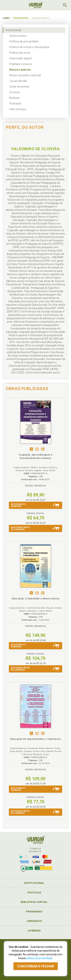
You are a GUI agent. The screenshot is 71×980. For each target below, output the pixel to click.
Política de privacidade (24, 41)
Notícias (15, 98)
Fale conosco (18, 109)
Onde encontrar (20, 87)
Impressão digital (21, 58)
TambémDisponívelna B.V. (37, 449)
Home (6, 18)
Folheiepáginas (43, 449)
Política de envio (20, 53)
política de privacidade (39, 958)
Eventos (15, 92)
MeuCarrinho (55, 5)
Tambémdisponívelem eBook (31, 449)
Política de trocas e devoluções (29, 47)
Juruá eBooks (18, 81)
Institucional (14, 30)
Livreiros (34, 931)
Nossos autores (20, 70)
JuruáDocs (34, 921)
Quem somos (18, 36)
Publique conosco (21, 64)
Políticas (34, 893)
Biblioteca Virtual (34, 902)
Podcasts (15, 104)
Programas (34, 912)
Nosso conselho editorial (25, 75)
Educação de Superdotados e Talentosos (36, 739)
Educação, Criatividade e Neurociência (36, 599)
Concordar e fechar (36, 966)
